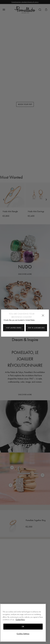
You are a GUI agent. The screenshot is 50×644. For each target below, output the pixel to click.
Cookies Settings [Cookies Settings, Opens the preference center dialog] (23, 634)
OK (23, 627)
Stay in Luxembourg (36, 328)
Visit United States (14, 328)
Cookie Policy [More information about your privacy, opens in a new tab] (20, 620)
